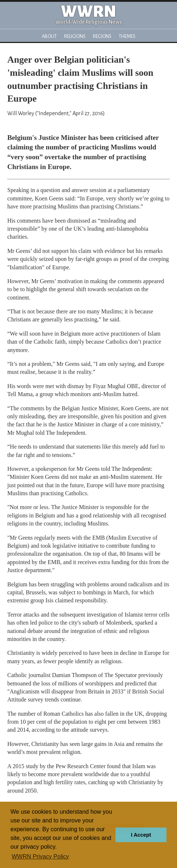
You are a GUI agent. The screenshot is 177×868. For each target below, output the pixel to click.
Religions (75, 36)
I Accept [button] (141, 835)
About (49, 36)
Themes (127, 36)
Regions (102, 36)
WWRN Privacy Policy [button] (40, 857)
